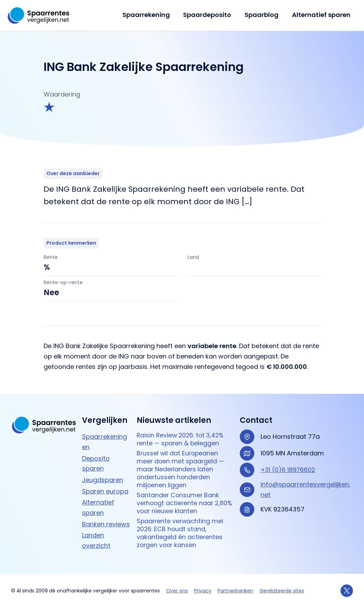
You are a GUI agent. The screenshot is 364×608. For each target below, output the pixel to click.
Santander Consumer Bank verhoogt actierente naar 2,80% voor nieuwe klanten (178, 505)
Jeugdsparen (103, 480)
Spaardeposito (210, 15)
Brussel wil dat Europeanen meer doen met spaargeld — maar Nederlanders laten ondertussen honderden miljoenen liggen (181, 470)
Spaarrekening (149, 15)
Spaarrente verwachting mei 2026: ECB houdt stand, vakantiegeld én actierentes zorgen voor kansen (181, 535)
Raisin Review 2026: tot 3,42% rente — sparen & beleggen (182, 440)
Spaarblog (263, 15)
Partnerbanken (235, 591)
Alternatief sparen (322, 15)
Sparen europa (105, 491)
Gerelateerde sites (282, 591)
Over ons (177, 591)
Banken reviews (106, 524)
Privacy (203, 591)
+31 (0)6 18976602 (288, 470)
